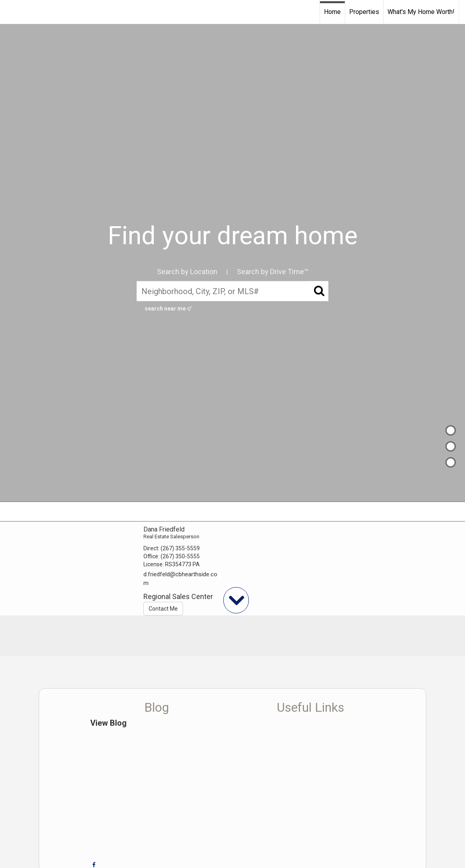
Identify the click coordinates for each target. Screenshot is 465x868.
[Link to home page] (10, 12)
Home (332, 12)
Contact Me (163, 609)
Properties (364, 12)
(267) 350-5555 (180, 556)
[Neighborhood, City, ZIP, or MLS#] (232, 291)
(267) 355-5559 (180, 548)
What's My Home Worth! (421, 12)
